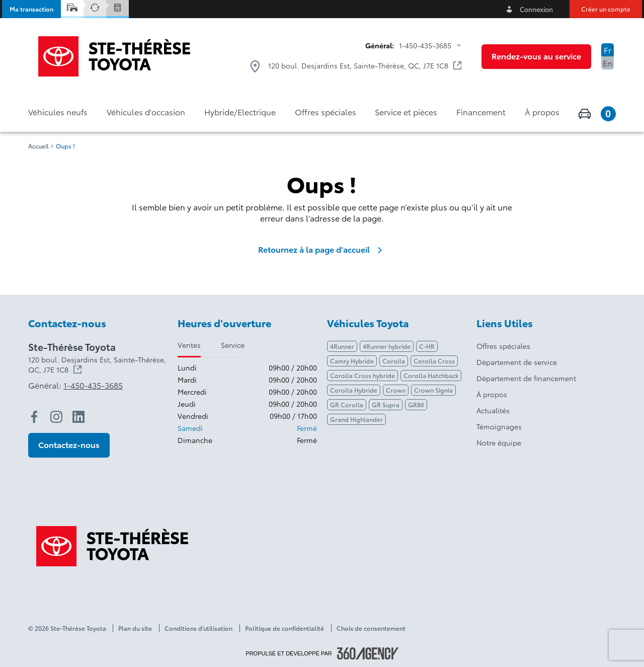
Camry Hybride (352, 361)
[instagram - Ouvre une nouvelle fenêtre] (56, 417)
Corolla (394, 361)
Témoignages (499, 426)
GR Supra (386, 404)
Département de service (517, 362)
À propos (492, 394)
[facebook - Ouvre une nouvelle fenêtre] (34, 417)
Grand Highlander (356, 419)
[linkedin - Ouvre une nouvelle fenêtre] (78, 417)
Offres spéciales (503, 346)
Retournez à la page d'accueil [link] (322, 249)
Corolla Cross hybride (363, 375)
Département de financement (526, 378)
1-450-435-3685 (425, 45)
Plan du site (135, 628)
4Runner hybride (387, 346)
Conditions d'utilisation (198, 628)
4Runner (342, 346)
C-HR (427, 346)
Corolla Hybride (354, 390)
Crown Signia (433, 390)
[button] (31, 9)
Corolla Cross (434, 361)
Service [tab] (233, 345)
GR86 (416, 404)
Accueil (38, 146)
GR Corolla (347, 404)
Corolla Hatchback (431, 375)
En (608, 63)
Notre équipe (499, 442)
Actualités (493, 410)
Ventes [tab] (189, 345)
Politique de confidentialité (285, 628)
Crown (396, 390)
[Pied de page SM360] (368, 653)
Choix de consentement (371, 628)
